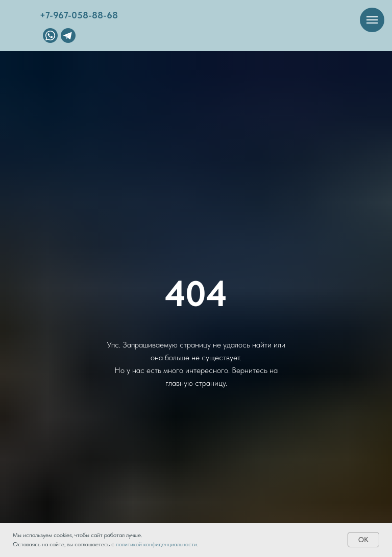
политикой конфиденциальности (156, 544)
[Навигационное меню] (372, 20)
